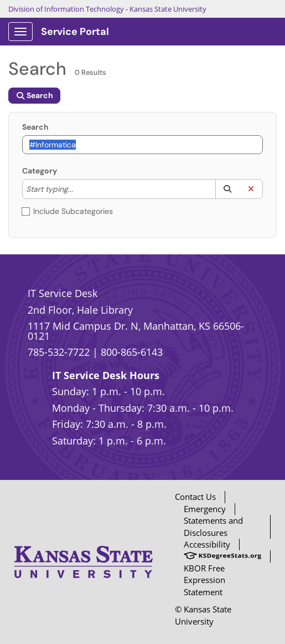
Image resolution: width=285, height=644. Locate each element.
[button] (227, 189)
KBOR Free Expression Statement (204, 580)
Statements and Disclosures (213, 526)
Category (40, 171)
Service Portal (75, 32)
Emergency (205, 509)
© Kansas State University (203, 615)
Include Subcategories (68, 211)
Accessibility (207, 544)
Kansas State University (168, 9)
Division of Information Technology (66, 9)
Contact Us (195, 497)
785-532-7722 (59, 352)
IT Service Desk (63, 293)
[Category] (79, 189)
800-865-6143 (132, 352)
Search (35, 127)
